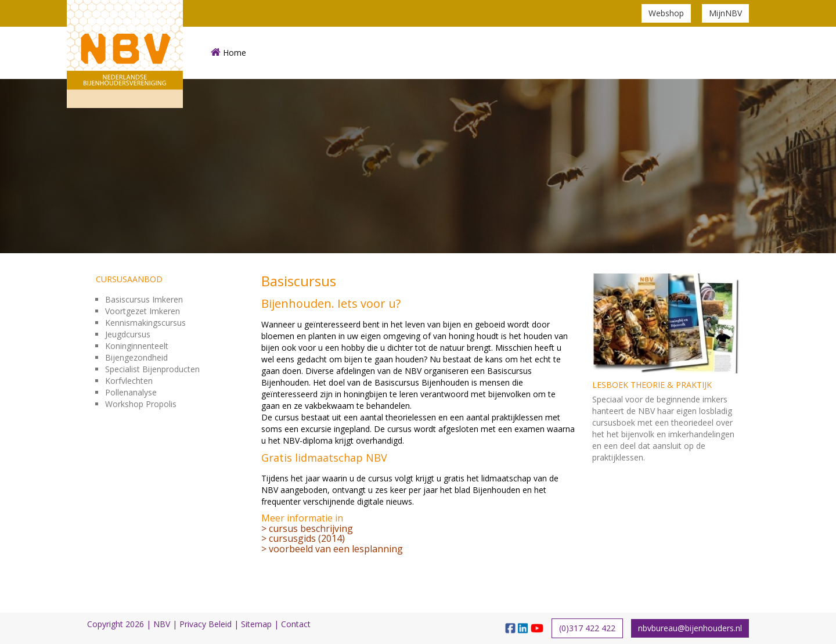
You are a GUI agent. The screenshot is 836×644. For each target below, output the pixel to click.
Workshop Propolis (141, 404)
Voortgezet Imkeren (143, 311)
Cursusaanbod (129, 279)
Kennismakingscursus (145, 323)
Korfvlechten (129, 381)
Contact (296, 624)
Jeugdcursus (128, 334)
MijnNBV (725, 13)
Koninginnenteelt (137, 346)
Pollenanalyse (131, 392)
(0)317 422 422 (587, 628)
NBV (162, 624)
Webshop (666, 13)
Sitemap (256, 624)
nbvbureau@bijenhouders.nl (690, 628)
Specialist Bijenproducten (152, 369)
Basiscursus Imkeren (144, 299)
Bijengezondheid (136, 357)
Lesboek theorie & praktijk (652, 385)
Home (228, 53)
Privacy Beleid (206, 624)
